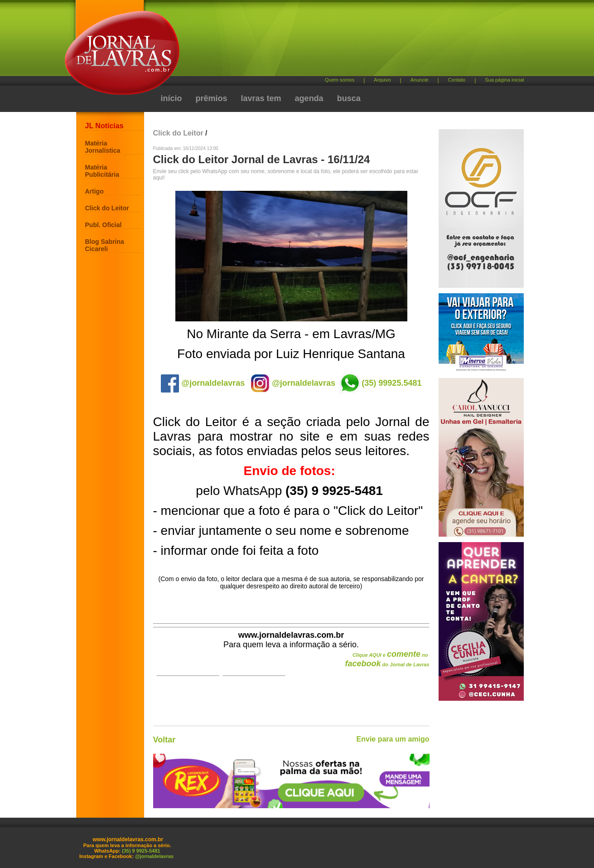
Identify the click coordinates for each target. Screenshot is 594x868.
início (171, 98)
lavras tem (261, 98)
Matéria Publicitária (102, 171)
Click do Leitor (107, 208)
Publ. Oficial (104, 225)
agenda (309, 98)
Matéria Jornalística (103, 147)
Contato (457, 80)
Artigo (94, 191)
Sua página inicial (504, 80)
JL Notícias (104, 126)
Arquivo (382, 80)
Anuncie (420, 80)
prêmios (212, 98)
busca (349, 98)
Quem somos (340, 80)
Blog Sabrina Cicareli (105, 245)
